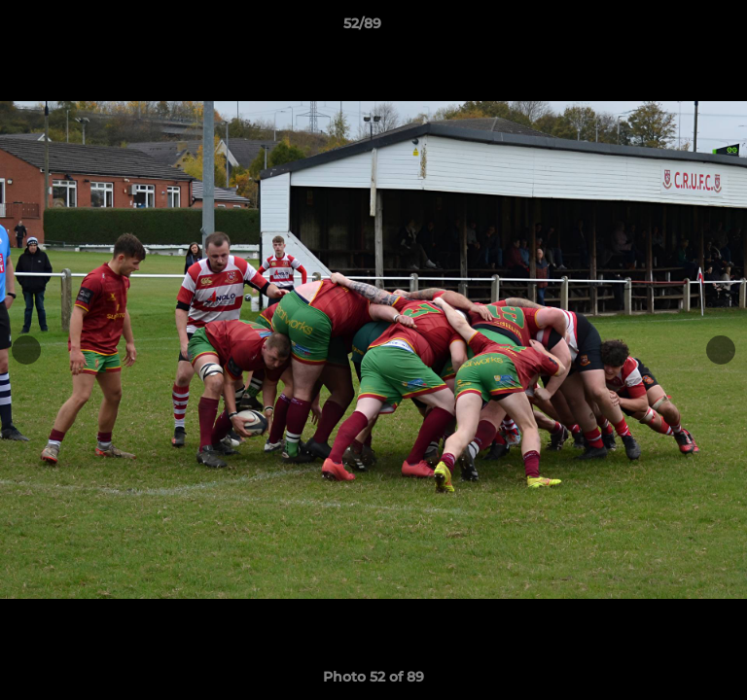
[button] (677, 28)
